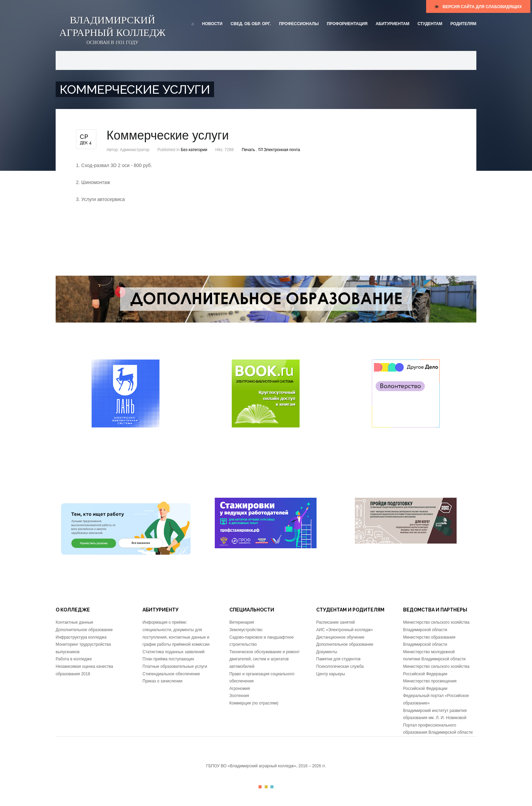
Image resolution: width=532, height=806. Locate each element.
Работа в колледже (74, 659)
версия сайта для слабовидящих (478, 7)
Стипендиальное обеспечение (171, 674)
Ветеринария (242, 622)
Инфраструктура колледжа (81, 637)
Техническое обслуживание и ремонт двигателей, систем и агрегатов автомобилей (264, 659)
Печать (249, 150)
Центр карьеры (331, 674)
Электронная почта (279, 150)
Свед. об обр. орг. (251, 24)
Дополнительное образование (84, 630)
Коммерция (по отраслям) (254, 703)
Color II (266, 787)
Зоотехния (239, 696)
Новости (212, 24)
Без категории (194, 150)
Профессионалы (299, 24)
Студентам (430, 24)
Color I (260, 787)
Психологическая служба (340, 666)
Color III (272, 787)
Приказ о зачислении (162, 681)
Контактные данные (74, 622)
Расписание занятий (336, 622)
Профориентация (347, 24)
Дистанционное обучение (340, 637)
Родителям (463, 24)
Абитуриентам (392, 24)
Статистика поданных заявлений (174, 652)
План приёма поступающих (168, 659)
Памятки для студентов (338, 659)
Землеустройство (246, 630)
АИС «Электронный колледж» (345, 630)
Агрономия (240, 689)
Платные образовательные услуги (175, 666)
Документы (327, 652)
